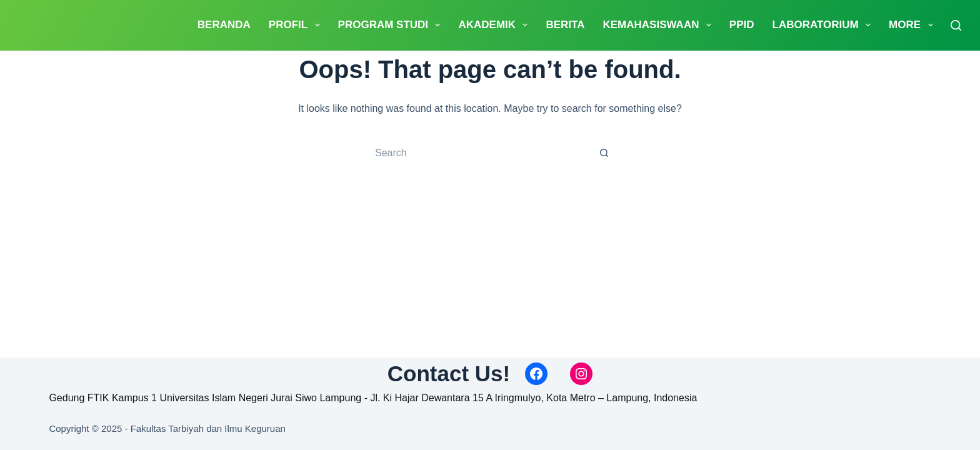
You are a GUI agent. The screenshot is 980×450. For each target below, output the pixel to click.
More (913, 25)
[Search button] (604, 153)
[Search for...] (479, 153)
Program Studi (392, 25)
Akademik (495, 25)
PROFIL (297, 25)
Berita (565, 25)
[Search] (956, 25)
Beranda (224, 25)
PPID (742, 25)
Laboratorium (824, 25)
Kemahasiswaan (659, 25)
